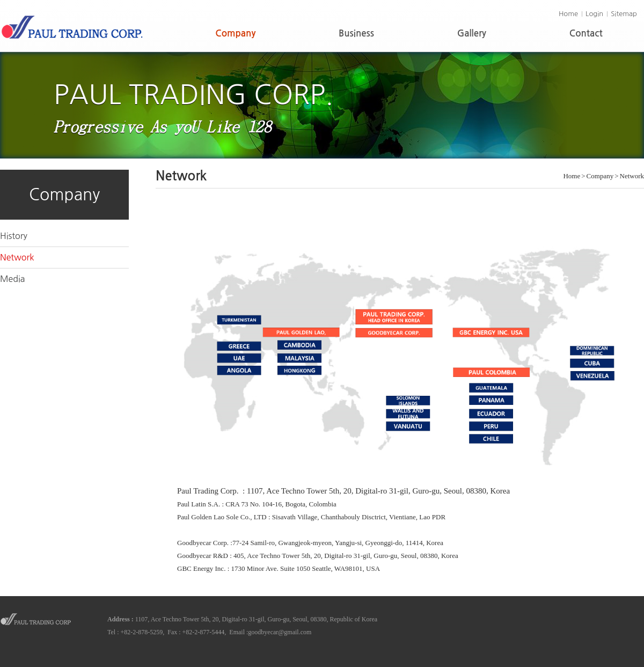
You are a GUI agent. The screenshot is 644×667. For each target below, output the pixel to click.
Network (17, 257)
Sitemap (624, 14)
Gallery (472, 34)
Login (594, 14)
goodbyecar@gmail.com (280, 632)
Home (568, 14)
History (14, 236)
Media (13, 279)
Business (356, 34)
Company (235, 34)
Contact (586, 34)
